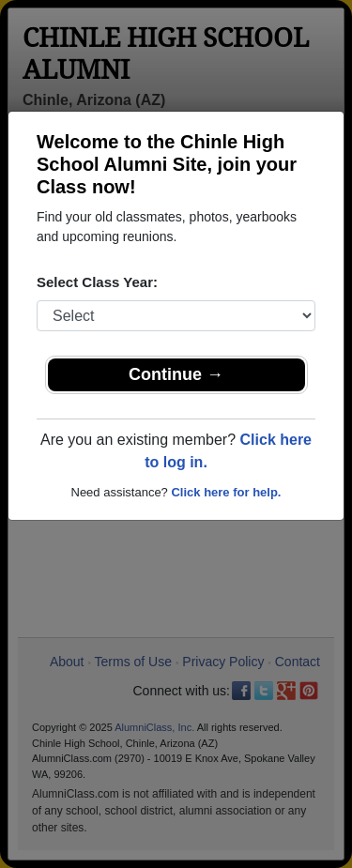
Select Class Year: (97, 282)
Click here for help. (226, 492)
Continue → (176, 374)
